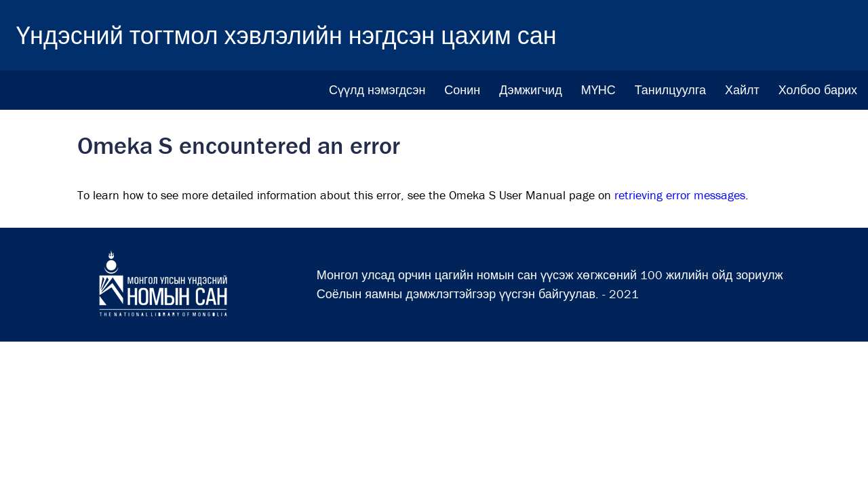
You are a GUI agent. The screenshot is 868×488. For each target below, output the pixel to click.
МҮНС (598, 90)
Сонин (462, 90)
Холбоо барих (818, 90)
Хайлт (742, 90)
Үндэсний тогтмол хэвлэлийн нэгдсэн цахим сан (287, 35)
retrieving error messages (680, 195)
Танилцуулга (670, 90)
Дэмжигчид (530, 90)
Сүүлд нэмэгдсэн (377, 90)
